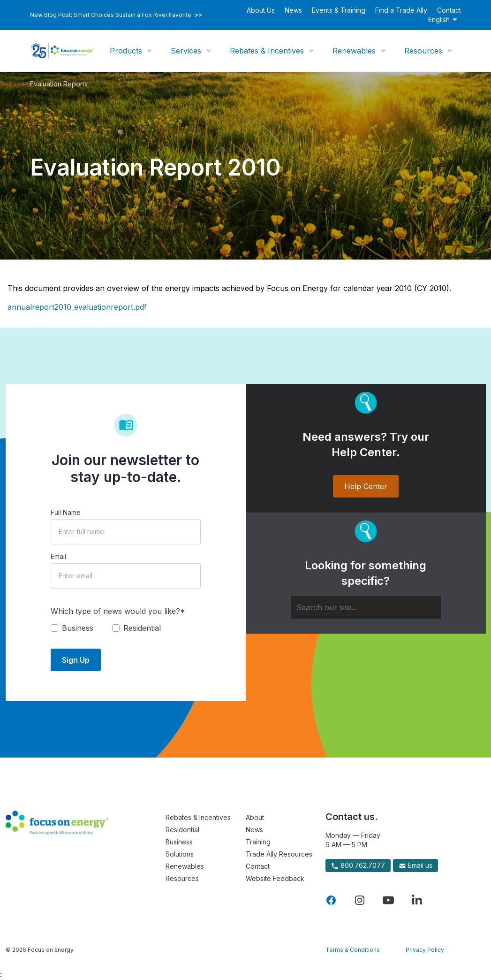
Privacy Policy (425, 950)
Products (126, 51)
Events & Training (339, 10)
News (293, 10)
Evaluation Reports (59, 84)
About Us (261, 10)
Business (179, 842)
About (255, 817)
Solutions (180, 854)
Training (258, 842)
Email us (415, 865)
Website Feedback (275, 878)
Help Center (366, 486)
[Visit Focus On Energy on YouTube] (388, 900)
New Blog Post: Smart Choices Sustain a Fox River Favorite (116, 15)
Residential (182, 830)
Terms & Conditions (353, 950)
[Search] (366, 607)
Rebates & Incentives (267, 51)
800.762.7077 (358, 865)
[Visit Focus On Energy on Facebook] (331, 900)
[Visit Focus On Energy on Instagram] (360, 900)
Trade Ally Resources (279, 854)
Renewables (354, 51)
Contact (449, 10)
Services (186, 51)
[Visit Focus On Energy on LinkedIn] (417, 900)
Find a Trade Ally (401, 10)
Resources (423, 51)
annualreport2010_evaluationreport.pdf (77, 307)
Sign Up (76, 660)
